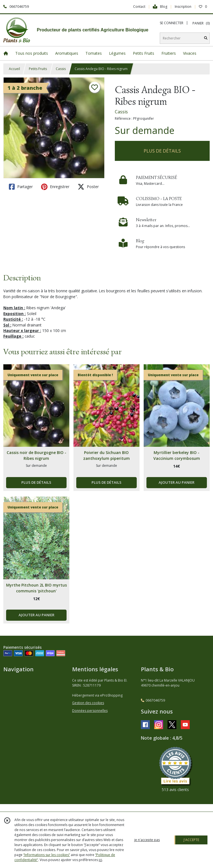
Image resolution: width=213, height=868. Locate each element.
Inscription (183, 7)
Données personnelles (90, 711)
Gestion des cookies (88, 703)
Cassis (61, 69)
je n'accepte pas (147, 840)
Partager (21, 187)
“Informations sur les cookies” (47, 855)
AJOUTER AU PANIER (177, 482)
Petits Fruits (38, 69)
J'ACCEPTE (191, 840)
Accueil (14, 69)
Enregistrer (55, 187)
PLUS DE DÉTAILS (162, 151)
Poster (88, 187)
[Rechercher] (206, 38)
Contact (139, 7)
